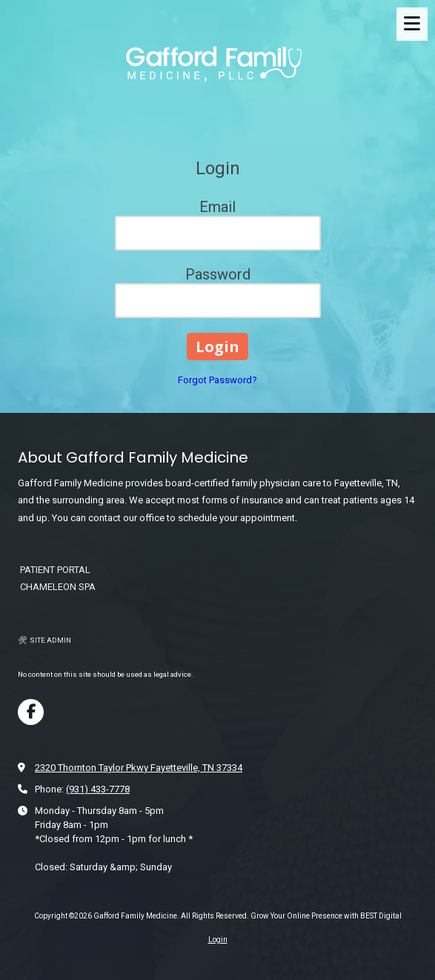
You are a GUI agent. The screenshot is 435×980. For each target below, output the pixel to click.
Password (218, 274)
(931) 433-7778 (98, 789)
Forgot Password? (217, 380)
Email (217, 207)
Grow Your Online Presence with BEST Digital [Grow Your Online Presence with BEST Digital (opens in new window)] (326, 916)
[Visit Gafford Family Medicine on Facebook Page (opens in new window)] (31, 712)
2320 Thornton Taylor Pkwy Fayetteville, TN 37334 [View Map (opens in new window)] (139, 768)
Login (218, 940)
